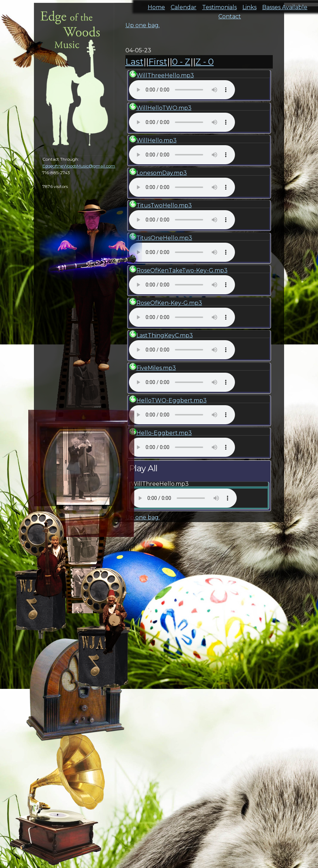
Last (134, 62)
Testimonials (219, 5)
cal (35, 46)
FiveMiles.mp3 (156, 368)
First (158, 62)
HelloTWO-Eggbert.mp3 (172, 400)
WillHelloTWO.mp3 (164, 108)
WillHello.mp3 (157, 140)
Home (156, 5)
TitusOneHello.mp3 (164, 238)
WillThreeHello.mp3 (165, 75)
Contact (230, 14)
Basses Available (285, 5)
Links (249, 5)
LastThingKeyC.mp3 (165, 335)
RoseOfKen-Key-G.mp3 (169, 303)
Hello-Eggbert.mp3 (164, 433)
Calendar (184, 5)
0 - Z (181, 62)
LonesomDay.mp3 (162, 173)
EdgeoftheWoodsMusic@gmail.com (79, 166)
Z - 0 (205, 62)
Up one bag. (143, 25)
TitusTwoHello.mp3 (164, 205)
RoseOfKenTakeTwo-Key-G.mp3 (182, 270)
